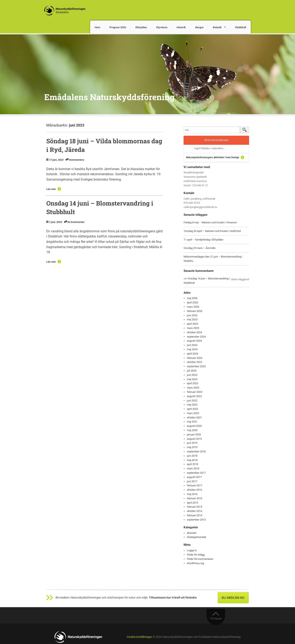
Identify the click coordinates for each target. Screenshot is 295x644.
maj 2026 (192, 298)
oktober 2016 (194, 490)
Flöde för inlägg (196, 555)
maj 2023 (192, 379)
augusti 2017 (194, 477)
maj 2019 (192, 447)
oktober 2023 (194, 362)
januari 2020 (194, 434)
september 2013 (196, 520)
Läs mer (51, 189)
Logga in (192, 550)
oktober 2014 (194, 511)
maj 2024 (192, 349)
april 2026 (192, 302)
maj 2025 (192, 319)
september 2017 (196, 473)
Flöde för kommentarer (200, 559)
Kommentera (77, 160)
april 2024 (192, 354)
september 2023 (196, 366)
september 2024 (196, 337)
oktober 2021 (194, 417)
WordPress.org (195, 563)
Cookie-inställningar (139, 637)
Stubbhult (241, 27)
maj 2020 (192, 430)
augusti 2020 (194, 426)
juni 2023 (192, 375)
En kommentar (76, 222)
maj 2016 (192, 494)
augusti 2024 (194, 341)
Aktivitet (192, 533)
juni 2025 (192, 315)
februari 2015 (195, 507)
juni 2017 (192, 481)
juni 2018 (192, 456)
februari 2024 (195, 358)
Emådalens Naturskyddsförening (109, 97)
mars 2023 (193, 388)
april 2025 (192, 324)
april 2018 (192, 464)
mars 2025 (193, 328)
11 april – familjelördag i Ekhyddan (203, 240)
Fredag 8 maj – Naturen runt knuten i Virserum (210, 222)
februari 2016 (195, 498)
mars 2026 (193, 307)
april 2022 (192, 409)
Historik (181, 27)
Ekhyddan (141, 27)
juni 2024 (192, 345)
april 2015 (192, 503)
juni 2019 (192, 443)
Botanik (217, 27)
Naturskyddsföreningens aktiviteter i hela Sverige (213, 157)
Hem (97, 27)
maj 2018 (192, 460)
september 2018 (196, 451)
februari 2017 (195, 485)
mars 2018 (193, 468)
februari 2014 (195, 515)
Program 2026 (118, 27)
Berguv (199, 27)
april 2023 (192, 383)
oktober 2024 (194, 332)
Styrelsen (162, 27)
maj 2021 (192, 422)
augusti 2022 (194, 396)
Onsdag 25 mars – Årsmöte (200, 248)
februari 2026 (195, 311)
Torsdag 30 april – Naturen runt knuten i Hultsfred (212, 231)
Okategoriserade (196, 537)
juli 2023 (192, 371)
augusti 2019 (194, 439)
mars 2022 (193, 413)
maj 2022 (192, 405)
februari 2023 (195, 392)
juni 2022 (192, 401)
